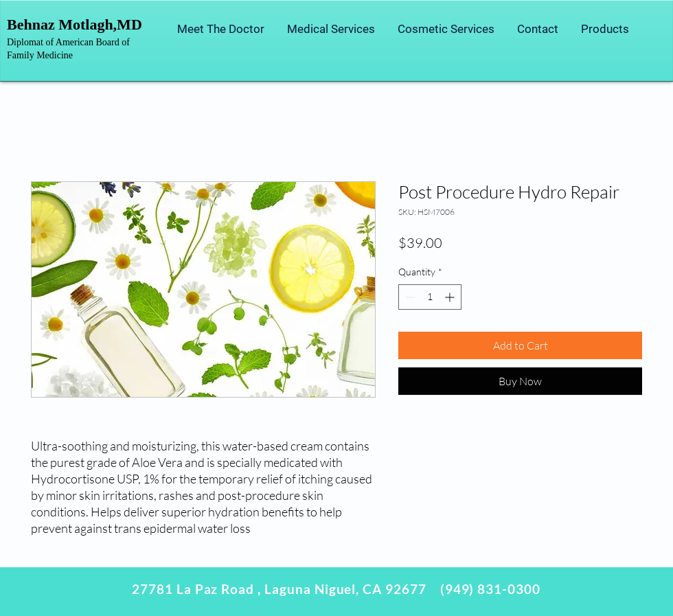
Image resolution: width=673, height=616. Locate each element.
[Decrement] (409, 297)
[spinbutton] (430, 297)
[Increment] (451, 297)
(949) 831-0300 (490, 589)
